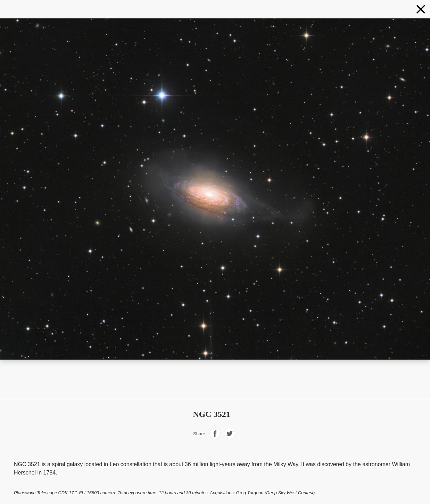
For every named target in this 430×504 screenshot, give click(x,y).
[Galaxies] (421, 9)
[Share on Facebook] (215, 437)
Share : (200, 434)
